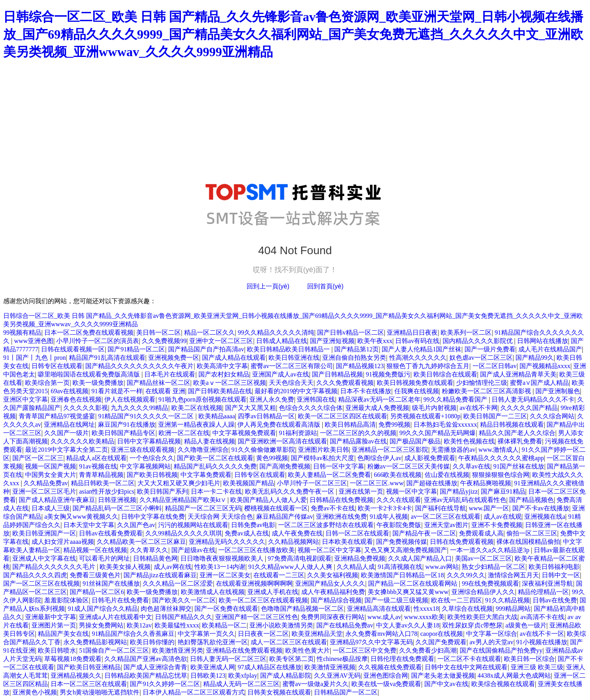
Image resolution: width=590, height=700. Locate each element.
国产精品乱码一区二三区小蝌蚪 (117, 508)
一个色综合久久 (152, 458)
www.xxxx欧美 (424, 617)
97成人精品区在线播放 (270, 667)
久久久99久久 (466, 575)
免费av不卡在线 (333, 508)
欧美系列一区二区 (466, 332)
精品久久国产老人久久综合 (517, 433)
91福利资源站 (298, 433)
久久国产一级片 (67, 433)
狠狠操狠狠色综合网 (501, 475)
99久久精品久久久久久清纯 (276, 332)
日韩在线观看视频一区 (73, 349)
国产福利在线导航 (441, 508)
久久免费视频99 (164, 341)
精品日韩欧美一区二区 (103, 483)
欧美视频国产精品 (249, 483)
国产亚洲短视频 (332, 341)
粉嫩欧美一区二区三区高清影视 (487, 391)
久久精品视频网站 (294, 542)
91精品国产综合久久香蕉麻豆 (133, 634)
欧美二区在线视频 (197, 408)
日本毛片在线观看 (170, 374)
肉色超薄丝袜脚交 (166, 609)
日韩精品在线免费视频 (341, 500)
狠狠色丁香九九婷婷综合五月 (428, 366)
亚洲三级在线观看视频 (143, 450)
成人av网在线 (173, 567)
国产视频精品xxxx (545, 366)
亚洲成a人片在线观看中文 (115, 617)
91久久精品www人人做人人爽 (291, 567)
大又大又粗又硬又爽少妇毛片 (179, 483)
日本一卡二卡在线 (216, 491)
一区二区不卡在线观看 (469, 659)
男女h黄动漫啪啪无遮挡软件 (100, 692)
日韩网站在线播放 (543, 341)
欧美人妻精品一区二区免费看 (329, 475)
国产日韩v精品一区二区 (351, 332)
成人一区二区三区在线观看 (289, 642)
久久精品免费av (46, 483)
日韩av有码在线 (417, 341)
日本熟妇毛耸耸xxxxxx (445, 425)
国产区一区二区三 (38, 458)
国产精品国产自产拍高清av (206, 349)
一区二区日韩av (495, 366)
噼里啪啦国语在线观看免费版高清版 (90, 374)
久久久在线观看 (399, 500)
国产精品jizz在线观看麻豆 (160, 575)
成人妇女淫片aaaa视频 (63, 542)
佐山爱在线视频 (447, 475)
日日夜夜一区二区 (263, 634)
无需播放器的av (453, 450)
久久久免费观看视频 (345, 383)
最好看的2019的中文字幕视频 (296, 391)
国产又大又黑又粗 (251, 408)
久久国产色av (136, 525)
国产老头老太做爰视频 (443, 675)
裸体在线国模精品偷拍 (528, 542)
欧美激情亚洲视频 (330, 667)
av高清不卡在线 (542, 617)
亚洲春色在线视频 (76, 399)
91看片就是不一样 (117, 391)
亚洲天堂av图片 (446, 525)
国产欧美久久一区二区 (184, 600)
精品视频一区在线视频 (95, 550)
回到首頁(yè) (325, 286)
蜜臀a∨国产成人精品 (539, 383)
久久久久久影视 (86, 408)
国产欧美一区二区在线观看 (215, 458)
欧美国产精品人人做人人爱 (269, 500)
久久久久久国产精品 (529, 408)
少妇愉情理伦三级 (482, 383)
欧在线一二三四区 (457, 600)
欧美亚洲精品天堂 (317, 634)
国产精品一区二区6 (97, 592)
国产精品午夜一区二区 (424, 533)
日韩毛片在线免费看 (120, 600)
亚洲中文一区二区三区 (221, 341)
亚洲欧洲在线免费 (341, 517)
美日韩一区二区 (159, 332)
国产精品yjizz (459, 491)
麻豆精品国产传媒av (285, 517)
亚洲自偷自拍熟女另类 (354, 358)
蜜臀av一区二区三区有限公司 (292, 366)
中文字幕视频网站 (145, 466)
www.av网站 (442, 567)
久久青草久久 (149, 550)
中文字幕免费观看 (206, 475)
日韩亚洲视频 (117, 500)
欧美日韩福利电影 (554, 567)
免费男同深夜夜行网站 (333, 617)
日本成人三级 (51, 508)
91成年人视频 (389, 517)
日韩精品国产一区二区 (346, 692)
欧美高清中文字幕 (222, 366)
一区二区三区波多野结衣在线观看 (326, 525)
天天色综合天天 (291, 383)
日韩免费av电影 (253, 525)
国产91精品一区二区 (136, 349)
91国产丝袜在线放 (519, 466)
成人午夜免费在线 (297, 533)
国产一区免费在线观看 (226, 609)
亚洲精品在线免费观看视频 (244, 650)
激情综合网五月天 (514, 575)
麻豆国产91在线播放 (127, 425)
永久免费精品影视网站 (95, 642)
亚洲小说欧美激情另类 (281, 625)
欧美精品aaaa (217, 416)
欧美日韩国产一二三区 (495, 416)
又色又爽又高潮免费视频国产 (406, 550)
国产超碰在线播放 (432, 483)
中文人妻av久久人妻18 (408, 625)
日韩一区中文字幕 (339, 466)
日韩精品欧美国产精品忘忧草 (146, 675)
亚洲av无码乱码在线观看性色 (465, 500)
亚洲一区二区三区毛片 (44, 491)
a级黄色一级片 (526, 625)
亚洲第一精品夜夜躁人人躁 (196, 425)
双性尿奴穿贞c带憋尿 (472, 625)
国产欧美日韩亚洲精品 (89, 667)
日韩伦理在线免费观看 (402, 659)
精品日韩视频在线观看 (512, 425)
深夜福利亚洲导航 (547, 583)
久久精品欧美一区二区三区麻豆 (141, 542)
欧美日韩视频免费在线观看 (415, 383)
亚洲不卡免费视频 (497, 525)
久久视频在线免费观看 (390, 667)
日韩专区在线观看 (57, 366)
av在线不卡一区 (542, 634)
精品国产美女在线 (63, 634)
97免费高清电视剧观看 (300, 558)
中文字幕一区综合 (492, 634)
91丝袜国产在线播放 (111, 583)
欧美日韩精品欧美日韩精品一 (289, 349)
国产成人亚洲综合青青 (155, 667)
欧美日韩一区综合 (529, 659)
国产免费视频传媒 (402, 542)
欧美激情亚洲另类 (178, 650)
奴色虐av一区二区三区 (481, 358)
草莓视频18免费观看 (73, 659)
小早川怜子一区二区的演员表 (98, 341)
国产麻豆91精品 (503, 491)
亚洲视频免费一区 (174, 358)
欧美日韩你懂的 (152, 642)
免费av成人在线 (247, 533)
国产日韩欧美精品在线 (220, 391)
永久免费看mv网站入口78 (381, 634)
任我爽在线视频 (417, 391)
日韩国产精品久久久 (184, 617)
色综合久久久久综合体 (311, 408)
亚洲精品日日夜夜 (412, 332)
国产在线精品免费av (345, 625)
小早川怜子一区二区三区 (312, 483)
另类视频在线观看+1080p (425, 416)
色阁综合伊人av (379, 458)
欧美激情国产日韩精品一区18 (402, 575)
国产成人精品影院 (286, 675)
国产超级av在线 (193, 550)
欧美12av (139, 625)
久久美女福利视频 (333, 575)
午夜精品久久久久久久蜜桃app (501, 458)
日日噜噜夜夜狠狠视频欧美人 (223, 558)
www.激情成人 (499, 450)
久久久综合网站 (552, 416)
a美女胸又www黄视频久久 (81, 517)
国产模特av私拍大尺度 (322, 458)
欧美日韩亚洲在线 (294, 358)
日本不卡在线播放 (366, 391)
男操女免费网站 (101, 625)
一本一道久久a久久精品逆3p (491, 550)
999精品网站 (513, 609)
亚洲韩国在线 (316, 399)
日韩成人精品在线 (282, 341)
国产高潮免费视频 (285, 466)
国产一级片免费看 (490, 349)
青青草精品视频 (101, 475)
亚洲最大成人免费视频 (377, 408)
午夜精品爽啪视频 (486, 483)
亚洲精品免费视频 (360, 558)
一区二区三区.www (377, 483)
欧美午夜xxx (375, 341)
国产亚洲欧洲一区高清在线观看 (282, 441)
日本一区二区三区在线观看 (89, 684)
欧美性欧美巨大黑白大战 (482, 617)
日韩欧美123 (208, 675)
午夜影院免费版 (399, 525)
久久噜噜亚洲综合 (203, 450)
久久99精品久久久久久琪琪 (184, 533)
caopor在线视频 (442, 634)
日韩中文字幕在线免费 (153, 517)
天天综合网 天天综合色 (220, 517)
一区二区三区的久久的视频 (358, 433)
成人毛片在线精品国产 (550, 349)
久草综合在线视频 (467, 609)
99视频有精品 (22, 332)
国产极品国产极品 (415, 441)
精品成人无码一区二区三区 (241, 684)
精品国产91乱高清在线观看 (107, 358)
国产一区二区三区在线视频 (41, 583)
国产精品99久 (535, 358)
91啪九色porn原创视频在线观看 (203, 399)
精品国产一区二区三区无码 (203, 508)
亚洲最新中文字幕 (51, 617)
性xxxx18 (426, 609)
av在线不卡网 (479, 408)
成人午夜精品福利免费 (333, 592)
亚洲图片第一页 (54, 625)
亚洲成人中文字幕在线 (44, 558)
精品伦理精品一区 (543, 592)
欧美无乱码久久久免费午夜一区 (290, 491)
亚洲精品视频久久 (76, 675)
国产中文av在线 (446, 684)
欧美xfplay (243, 675)
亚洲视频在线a (545, 517)
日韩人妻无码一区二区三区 (228, 659)
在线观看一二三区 (279, 575)
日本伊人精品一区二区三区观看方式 (194, 692)
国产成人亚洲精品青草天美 (518, 374)
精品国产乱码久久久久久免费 (215, 466)
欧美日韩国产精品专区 (123, 433)
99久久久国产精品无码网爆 (437, 433)
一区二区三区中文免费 (365, 650)
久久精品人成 (356, 567)
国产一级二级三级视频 (396, 600)
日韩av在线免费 (555, 600)
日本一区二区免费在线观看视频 (89, 332)
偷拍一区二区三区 (532, 533)
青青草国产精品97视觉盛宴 (57, 416)
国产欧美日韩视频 (152, 475)
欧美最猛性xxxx (177, 625)
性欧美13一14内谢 (220, 567)
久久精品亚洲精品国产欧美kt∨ (183, 500)
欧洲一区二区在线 (184, 433)
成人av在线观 (503, 517)
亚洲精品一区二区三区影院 (390, 450)
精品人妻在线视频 (210, 441)
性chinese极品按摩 (342, 659)
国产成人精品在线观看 (234, 358)
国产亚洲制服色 (558, 391)
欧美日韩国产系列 (163, 491)
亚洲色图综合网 (386, 675)
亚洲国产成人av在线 (281, 374)
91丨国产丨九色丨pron (34, 358)
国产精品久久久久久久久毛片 (55, 567)
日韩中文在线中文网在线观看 (466, 667)
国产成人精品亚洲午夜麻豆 (57, 500)
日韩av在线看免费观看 (111, 533)
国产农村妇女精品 (224, 374)
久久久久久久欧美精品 (82, 441)
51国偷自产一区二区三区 (114, 650)
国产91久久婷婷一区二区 (165, 684)
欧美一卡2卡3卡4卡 (385, 508)
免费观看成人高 (481, 533)
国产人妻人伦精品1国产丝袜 (421, 349)
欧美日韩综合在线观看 (445, 374)
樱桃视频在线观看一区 (276, 508)
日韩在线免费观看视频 (462, 542)
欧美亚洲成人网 (213, 667)
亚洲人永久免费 (272, 399)
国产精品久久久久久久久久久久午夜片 (139, 366)
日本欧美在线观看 (347, 542)
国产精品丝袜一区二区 (159, 383)
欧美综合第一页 (47, 383)
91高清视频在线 (400, 567)
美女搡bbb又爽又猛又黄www (408, 592)
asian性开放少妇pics (107, 491)
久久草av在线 (471, 466)
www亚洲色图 (34, 341)
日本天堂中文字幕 (89, 525)
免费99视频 (394, 425)
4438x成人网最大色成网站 (514, 675)
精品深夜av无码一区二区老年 (379, 399)
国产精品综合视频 (336, 600)
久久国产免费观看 (441, 642)
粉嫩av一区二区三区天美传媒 (409, 466)
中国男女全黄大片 (51, 475)
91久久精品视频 (508, 600)
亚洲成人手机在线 (273, 592)
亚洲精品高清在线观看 (379, 609)
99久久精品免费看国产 (456, 399)
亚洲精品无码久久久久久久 (227, 542)
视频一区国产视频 (51, 466)
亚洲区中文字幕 (25, 399)
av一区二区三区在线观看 (446, 517)
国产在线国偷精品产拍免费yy (501, 650)
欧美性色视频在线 (469, 441)
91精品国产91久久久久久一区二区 (147, 416)
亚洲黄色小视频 (35, 692)
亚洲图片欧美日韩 (323, 450)
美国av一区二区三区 (483, 558)
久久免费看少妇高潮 (428, 650)
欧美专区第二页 (292, 659)
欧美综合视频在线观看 (503, 684)
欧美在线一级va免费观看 (386, 684)
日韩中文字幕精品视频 (149, 441)
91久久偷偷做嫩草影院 (263, 450)
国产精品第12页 (357, 349)
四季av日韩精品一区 (266, 416)
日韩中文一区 (561, 575)
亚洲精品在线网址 (69, 425)
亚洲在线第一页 (361, 491)
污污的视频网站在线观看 (193, 525)
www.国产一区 (489, 508)
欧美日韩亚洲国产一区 (44, 533)
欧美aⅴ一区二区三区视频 (230, 383)
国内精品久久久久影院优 (478, 341)
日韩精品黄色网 (155, 558)
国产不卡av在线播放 (541, 508)
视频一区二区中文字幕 (329, 550)
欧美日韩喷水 (57, 650)
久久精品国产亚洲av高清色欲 (146, 659)
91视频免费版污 (388, 374)
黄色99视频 (272, 458)
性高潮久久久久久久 (418, 358)
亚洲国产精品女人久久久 (330, 583)
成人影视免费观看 (430, 458)
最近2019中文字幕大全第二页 (67, 450)
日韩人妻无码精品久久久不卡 (533, 399)
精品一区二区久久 (210, 332)
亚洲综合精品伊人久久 (483, 592)
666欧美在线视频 (398, 475)
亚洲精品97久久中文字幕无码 (371, 642)
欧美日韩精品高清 (350, 425)
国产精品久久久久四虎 (35, 575)
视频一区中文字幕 (412, 491)
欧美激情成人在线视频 (213, 592)
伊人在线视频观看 (130, 399)
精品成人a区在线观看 (96, 458)
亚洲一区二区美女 (225, 575)
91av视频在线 (98, 466)
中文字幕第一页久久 (206, 634)
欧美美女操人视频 (125, 567)
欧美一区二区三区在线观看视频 (263, 600)
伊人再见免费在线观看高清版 (280, 425)
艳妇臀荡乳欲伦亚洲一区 (213, 642)
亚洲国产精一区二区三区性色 (257, 617)
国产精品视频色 (531, 500)
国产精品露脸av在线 (358, 441)
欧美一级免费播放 (98, 383)
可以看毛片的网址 (104, 558)
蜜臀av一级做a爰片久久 (316, 684)
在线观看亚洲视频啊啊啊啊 (254, 583)
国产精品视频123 (360, 366)
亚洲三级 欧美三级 (537, 667)
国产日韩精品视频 (337, 374)
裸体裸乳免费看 (520, 441)
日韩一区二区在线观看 (357, 533)
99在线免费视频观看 (490, 583)
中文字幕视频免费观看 (244, 433)
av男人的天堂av (491, 642)
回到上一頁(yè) (268, 286)
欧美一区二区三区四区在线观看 (343, 416)
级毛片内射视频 (434, 408)
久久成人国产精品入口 (420, 558)
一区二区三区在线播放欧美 (257, 550)
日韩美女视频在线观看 (279, 692)
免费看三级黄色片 (95, 575)
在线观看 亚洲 (165, 391)
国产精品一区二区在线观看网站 (414, 583)
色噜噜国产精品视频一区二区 (302, 609)
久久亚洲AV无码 (337, 675)
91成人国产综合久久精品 (103, 609)
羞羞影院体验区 (67, 600)
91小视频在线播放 (542, 642)
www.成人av (384, 617)
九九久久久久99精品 (139, 408)
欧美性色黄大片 (308, 650)
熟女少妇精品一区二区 (494, 567)
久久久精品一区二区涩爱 (178, 583)
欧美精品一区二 (224, 625)
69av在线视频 (70, 391)
